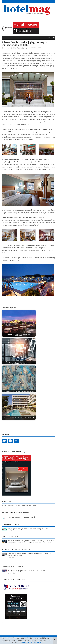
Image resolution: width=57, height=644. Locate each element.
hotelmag (6, 48)
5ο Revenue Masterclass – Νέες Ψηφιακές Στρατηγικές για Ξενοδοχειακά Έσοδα (27, 571)
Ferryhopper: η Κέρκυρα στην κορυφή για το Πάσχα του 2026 (28, 529)
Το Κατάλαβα (36, 643)
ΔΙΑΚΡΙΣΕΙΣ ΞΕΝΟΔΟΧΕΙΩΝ (35, 48)
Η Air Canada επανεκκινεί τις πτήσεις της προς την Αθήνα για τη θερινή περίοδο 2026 (30, 554)
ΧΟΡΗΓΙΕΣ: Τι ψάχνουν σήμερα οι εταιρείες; (22, 517)
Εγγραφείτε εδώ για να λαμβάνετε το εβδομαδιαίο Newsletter (19, 505)
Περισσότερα (24, 643)
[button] (50, 38)
